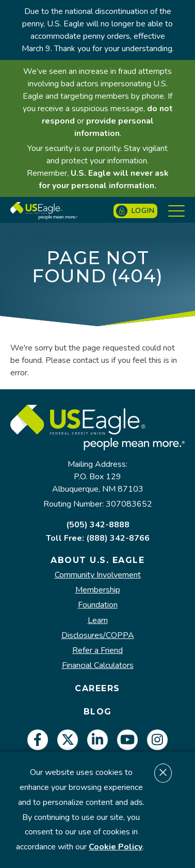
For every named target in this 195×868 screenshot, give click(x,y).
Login (135, 211)
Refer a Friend (98, 651)
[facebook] (38, 740)
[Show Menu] (176, 211)
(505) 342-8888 (98, 525)
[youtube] (127, 740)
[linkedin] (98, 740)
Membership (98, 590)
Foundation (98, 605)
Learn (98, 621)
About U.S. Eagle (98, 560)
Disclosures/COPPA (98, 636)
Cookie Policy (116, 847)
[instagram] (157, 740)
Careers (98, 688)
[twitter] (68, 740)
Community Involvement (98, 575)
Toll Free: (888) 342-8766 (98, 538)
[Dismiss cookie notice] (163, 773)
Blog (98, 712)
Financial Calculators (98, 666)
